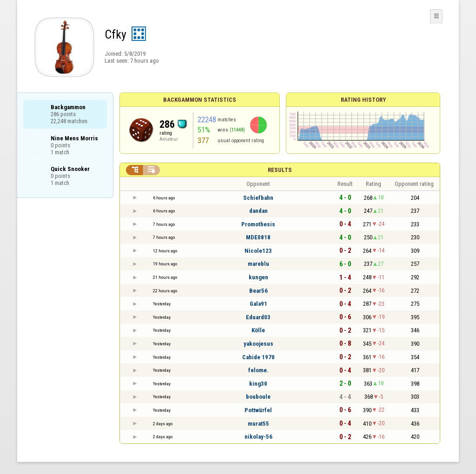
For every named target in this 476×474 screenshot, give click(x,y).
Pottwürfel (258, 410)
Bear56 (258, 291)
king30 (258, 384)
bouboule (258, 397)
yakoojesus (258, 344)
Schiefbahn (258, 198)
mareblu (258, 264)
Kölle (258, 330)
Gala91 (258, 304)
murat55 (258, 424)
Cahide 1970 (258, 357)
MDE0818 (258, 237)
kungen (258, 277)
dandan (258, 211)
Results (280, 170)
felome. (258, 370)
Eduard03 (258, 317)
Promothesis (258, 224)
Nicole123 (258, 251)
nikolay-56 (258, 437)
